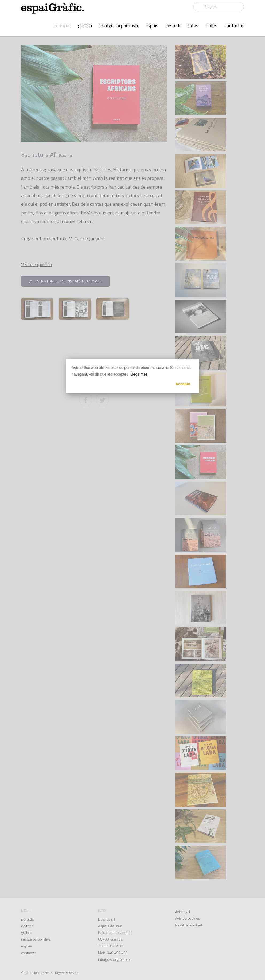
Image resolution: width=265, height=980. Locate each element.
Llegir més (139, 374)
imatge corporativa (119, 25)
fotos (193, 25)
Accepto (183, 384)
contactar (234, 25)
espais (152, 25)
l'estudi (173, 25)
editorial (62, 25)
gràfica (85, 25)
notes (211, 25)
